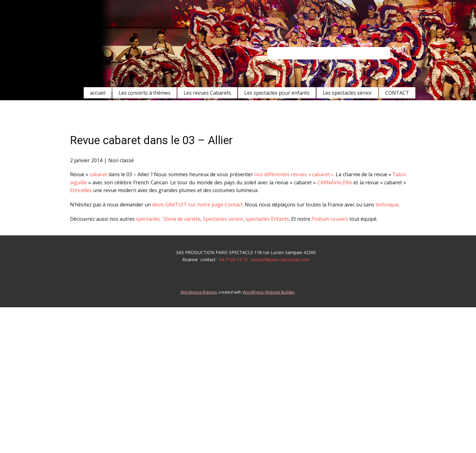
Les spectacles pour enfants (277, 93)
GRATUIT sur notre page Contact (204, 205)
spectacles (148, 219)
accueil (98, 93)
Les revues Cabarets (207, 93)
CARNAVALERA (335, 182)
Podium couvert (330, 219)
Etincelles (81, 190)
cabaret (98, 174)
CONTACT (397, 93)
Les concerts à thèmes (145, 93)
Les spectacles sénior (347, 93)
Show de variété (181, 219)
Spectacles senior (223, 219)
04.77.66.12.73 (233, 260)
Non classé (121, 160)
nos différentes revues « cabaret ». (295, 174)
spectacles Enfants (267, 219)
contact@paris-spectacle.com (280, 260)
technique (387, 205)
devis (158, 205)
